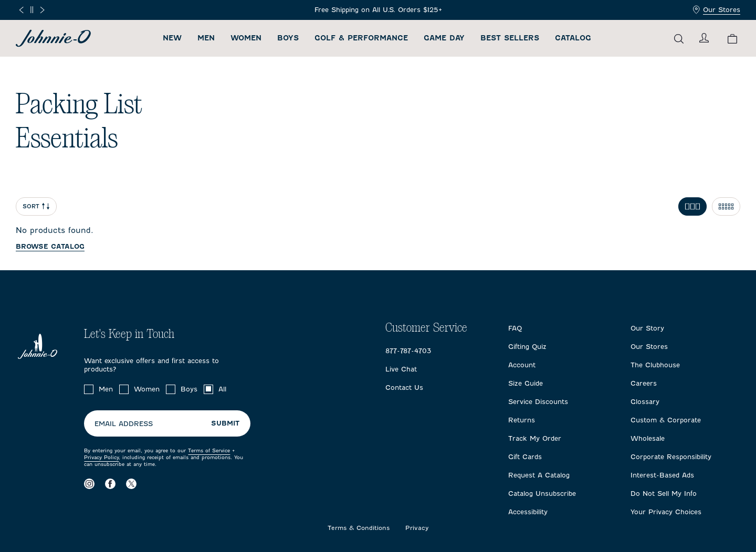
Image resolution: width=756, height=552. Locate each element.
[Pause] (32, 10)
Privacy (417, 528)
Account (522, 365)
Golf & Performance (361, 38)
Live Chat (401, 369)
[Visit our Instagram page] (89, 484)
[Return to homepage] (53, 38)
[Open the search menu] (679, 39)
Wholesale (648, 438)
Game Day (444, 38)
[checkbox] (89, 389)
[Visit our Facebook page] (110, 484)
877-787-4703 (408, 351)
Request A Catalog (539, 475)
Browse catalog (50, 246)
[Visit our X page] (131, 484)
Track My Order (535, 438)
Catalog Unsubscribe (542, 493)
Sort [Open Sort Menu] (36, 206)
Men (206, 38)
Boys (288, 38)
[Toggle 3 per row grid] (692, 206)
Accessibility (528, 512)
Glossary (645, 402)
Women (246, 38)
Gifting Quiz (527, 347)
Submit (225, 423)
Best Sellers (510, 38)
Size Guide (526, 383)
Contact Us (404, 388)
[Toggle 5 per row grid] (726, 206)
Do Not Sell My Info (664, 493)
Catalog (573, 38)
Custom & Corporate (666, 420)
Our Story (647, 328)
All (222, 389)
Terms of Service (209, 450)
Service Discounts (538, 402)
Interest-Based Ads (662, 475)
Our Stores (717, 10)
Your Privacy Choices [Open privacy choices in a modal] (666, 512)
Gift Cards (525, 457)
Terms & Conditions (359, 528)
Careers (644, 383)
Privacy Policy (101, 457)
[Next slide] (42, 10)
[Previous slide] (21, 10)
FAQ (515, 328)
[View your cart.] (732, 39)
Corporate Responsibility (671, 457)
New (172, 38)
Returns (522, 420)
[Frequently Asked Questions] (378, 10)
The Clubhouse (655, 365)
